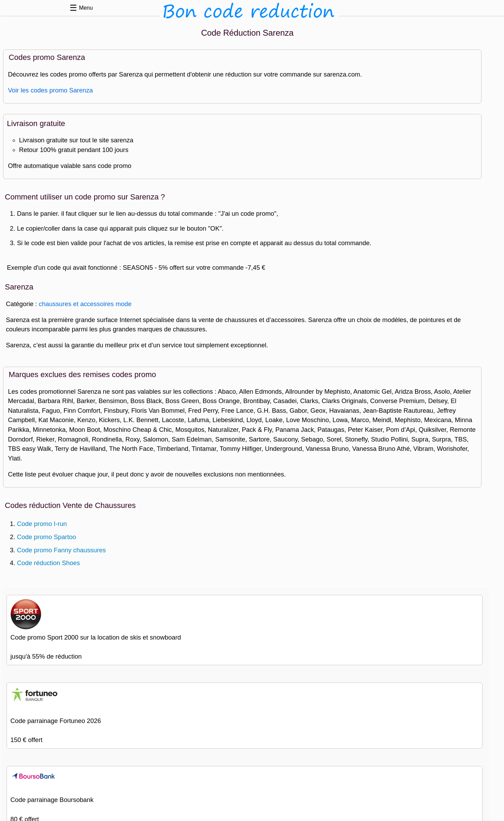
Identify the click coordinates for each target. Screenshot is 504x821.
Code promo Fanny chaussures (61, 550)
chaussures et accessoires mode (85, 304)
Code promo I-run (42, 524)
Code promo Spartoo (47, 537)
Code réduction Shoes (48, 563)
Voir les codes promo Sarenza (50, 90)
